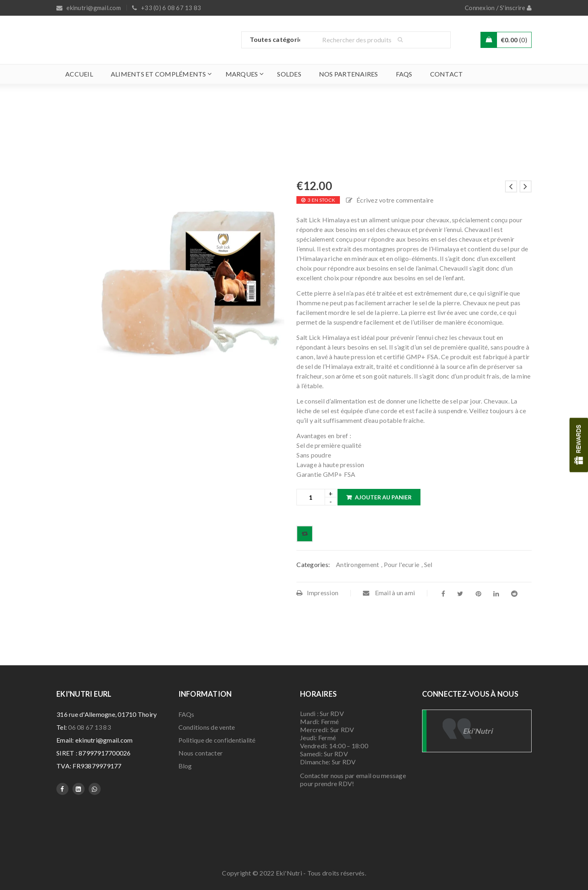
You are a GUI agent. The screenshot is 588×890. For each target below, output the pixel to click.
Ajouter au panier (383, 497)
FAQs (186, 714)
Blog (185, 766)
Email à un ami (389, 593)
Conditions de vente (207, 727)
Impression (317, 593)
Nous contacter (201, 753)
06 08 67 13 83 (89, 727)
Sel (428, 564)
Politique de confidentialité (217, 740)
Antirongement (357, 564)
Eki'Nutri (478, 731)
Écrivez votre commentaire (395, 200)
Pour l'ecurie (402, 564)
